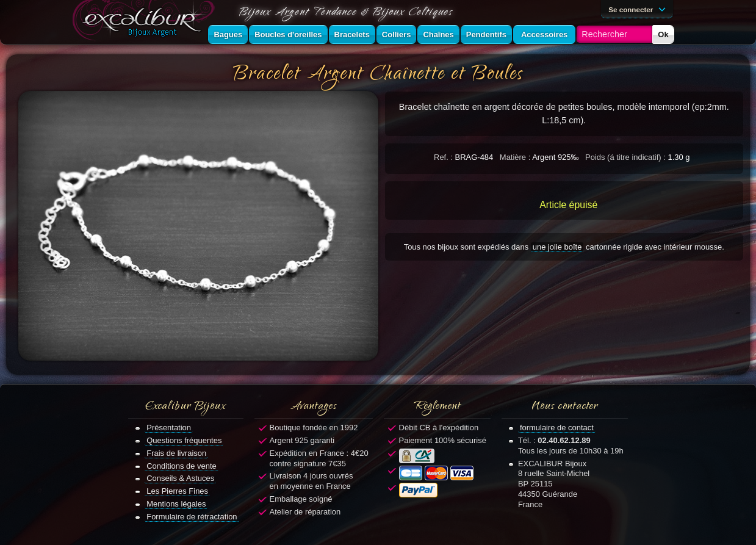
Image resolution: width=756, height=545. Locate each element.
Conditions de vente (182, 466)
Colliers (397, 34)
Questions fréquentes (184, 440)
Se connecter (639, 9)
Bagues (228, 34)
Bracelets (352, 34)
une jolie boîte (557, 247)
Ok (663, 34)
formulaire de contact (557, 428)
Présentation (169, 428)
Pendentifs (486, 34)
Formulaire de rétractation (192, 517)
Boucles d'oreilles (288, 34)
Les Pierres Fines (177, 491)
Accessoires (544, 34)
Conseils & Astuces (180, 478)
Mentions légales (176, 504)
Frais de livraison (176, 453)
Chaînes (438, 34)
